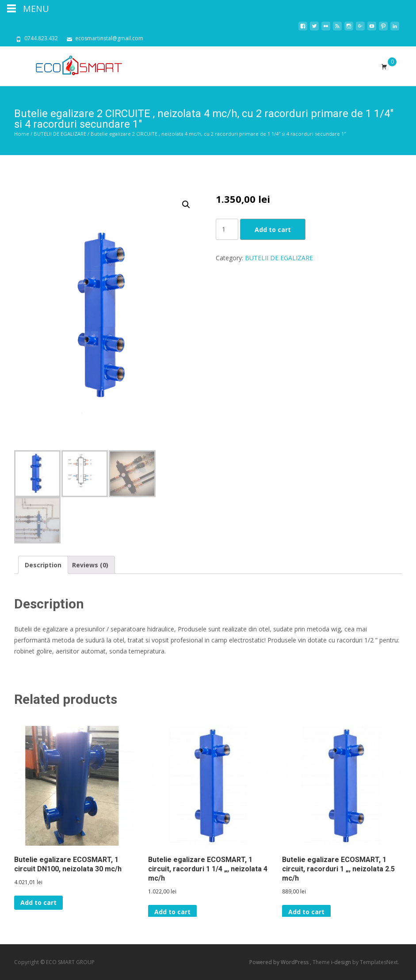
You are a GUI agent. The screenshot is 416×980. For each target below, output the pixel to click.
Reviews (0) (90, 565)
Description (43, 565)
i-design (342, 962)
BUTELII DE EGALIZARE (60, 134)
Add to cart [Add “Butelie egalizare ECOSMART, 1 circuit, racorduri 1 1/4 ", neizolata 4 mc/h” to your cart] (172, 912)
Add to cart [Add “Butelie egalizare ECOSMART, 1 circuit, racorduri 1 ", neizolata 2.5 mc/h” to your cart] (306, 912)
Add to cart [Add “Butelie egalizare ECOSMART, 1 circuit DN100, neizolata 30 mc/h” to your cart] (38, 902)
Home (22, 134)
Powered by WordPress (280, 962)
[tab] (43, 565)
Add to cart (273, 230)
